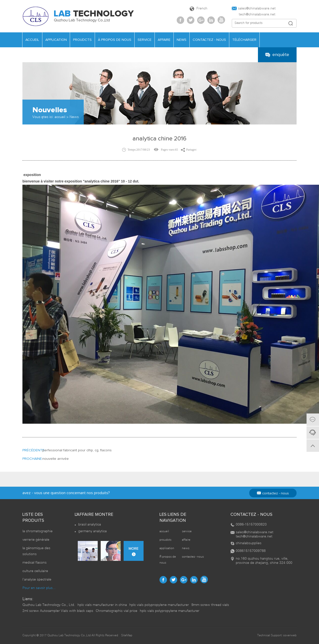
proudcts (82, 40)
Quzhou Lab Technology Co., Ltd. (49, 605)
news (182, 40)
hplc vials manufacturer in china (102, 605)
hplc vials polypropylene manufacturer (159, 605)
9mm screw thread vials (210, 605)
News (74, 117)
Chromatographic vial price (117, 611)
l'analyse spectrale (37, 580)
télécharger (244, 40)
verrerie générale (36, 540)
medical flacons (35, 563)
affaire (164, 40)
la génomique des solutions (36, 551)
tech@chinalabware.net (254, 15)
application (56, 40)
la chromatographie (38, 531)
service (145, 40)
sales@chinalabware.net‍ (254, 8)
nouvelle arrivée (56, 459)
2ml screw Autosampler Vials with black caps (58, 611)
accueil (32, 40)
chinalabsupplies (249, 543)
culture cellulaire (35, 571)
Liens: (28, 599)
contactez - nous (209, 40)
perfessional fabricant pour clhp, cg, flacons (77, 450)
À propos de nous (115, 40)
